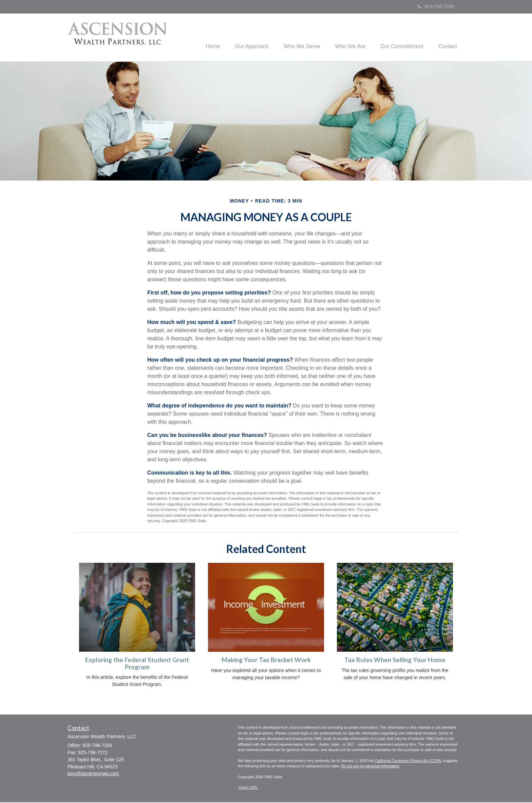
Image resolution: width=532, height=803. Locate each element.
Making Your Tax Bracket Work (266, 661)
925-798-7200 (436, 6)
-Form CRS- (248, 788)
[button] (243, 38)
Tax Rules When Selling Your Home (395, 661)
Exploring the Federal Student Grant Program (137, 664)
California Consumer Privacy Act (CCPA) (408, 761)
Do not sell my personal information (370, 767)
